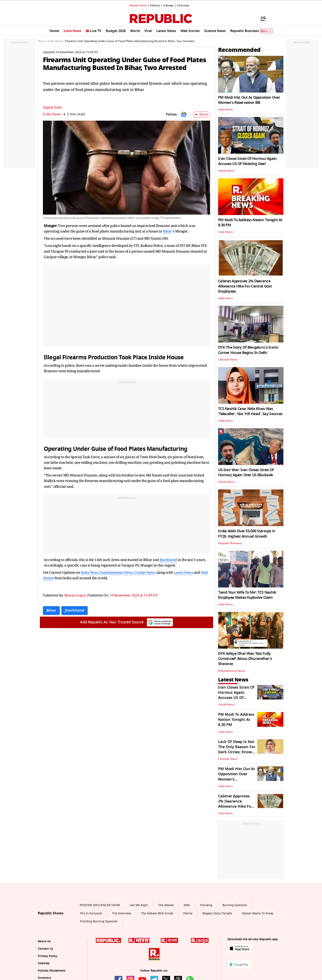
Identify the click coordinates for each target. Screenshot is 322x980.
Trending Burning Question (99, 921)
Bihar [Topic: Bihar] (51, 610)
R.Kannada (183, 6)
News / (42, 41)
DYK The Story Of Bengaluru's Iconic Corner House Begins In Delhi (248, 350)
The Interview (122, 913)
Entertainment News (117, 572)
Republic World (138, 6)
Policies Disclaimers (52, 971)
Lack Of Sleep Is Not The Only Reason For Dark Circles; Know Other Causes (237, 750)
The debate (166, 905)
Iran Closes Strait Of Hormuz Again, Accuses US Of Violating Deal (248, 161)
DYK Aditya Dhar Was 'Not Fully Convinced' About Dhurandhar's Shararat (245, 659)
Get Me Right (139, 905)
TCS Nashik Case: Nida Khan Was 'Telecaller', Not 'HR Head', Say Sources (250, 411)
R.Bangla (168, 6)
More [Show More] (266, 31)
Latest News (183, 572)
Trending (206, 905)
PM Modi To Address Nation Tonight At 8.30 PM (250, 223)
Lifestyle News (228, 360)
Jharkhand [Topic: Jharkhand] (75, 610)
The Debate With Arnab (157, 913)
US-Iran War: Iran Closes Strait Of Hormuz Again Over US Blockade (246, 472)
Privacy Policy (48, 956)
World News (226, 171)
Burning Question (235, 905)
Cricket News (145, 572)
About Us (44, 941)
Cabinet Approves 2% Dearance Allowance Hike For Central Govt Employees (245, 286)
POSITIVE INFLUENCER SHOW (100, 905)
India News (52, 114)
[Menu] (261, 18)
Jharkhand (168, 560)
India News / (56, 41)
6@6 (187, 905)
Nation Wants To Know (258, 913)
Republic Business (230, 543)
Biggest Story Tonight (217, 913)
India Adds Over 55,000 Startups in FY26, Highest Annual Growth (247, 534)
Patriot (188, 913)
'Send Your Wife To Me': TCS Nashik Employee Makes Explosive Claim (247, 595)
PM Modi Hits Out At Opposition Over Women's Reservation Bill (249, 100)
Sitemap (44, 963)
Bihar (167, 231)
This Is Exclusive (91, 913)
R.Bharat (155, 6)
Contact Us (45, 949)
